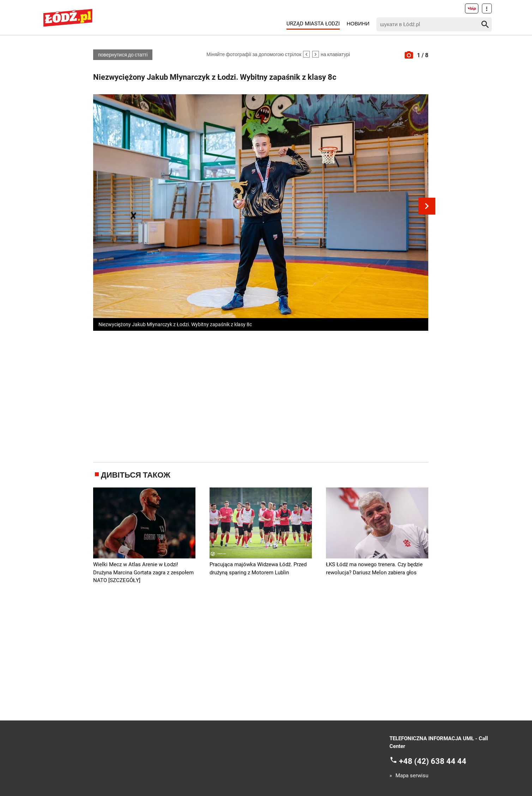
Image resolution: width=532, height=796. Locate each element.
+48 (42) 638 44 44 (433, 761)
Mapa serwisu (412, 776)
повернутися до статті (123, 55)
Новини (358, 24)
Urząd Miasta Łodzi (313, 24)
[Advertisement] (261, 395)
